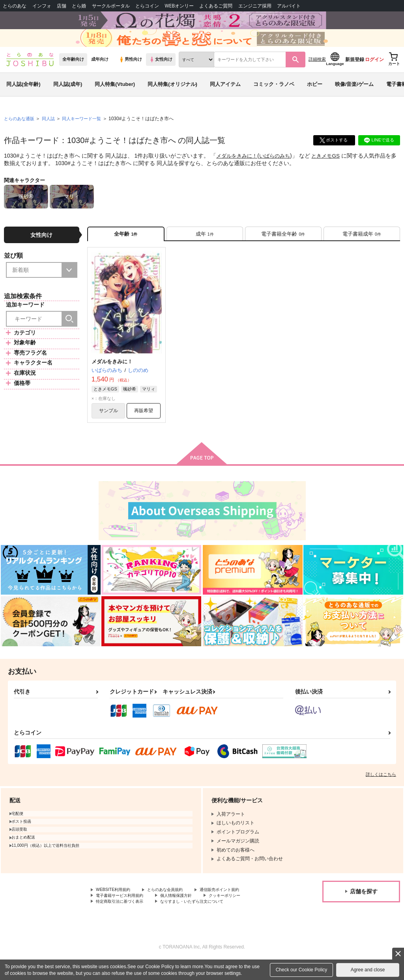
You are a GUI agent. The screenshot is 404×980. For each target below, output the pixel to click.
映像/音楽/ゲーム (354, 96)
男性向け (130, 71)
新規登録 (355, 71)
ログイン (374, 71)
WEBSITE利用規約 (116, 907)
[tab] (205, 247)
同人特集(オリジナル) (172, 96)
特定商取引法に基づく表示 (124, 920)
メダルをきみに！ (238, 168)
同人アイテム (225, 96)
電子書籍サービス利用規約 (124, 913)
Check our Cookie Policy (302, 970)
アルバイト (289, 6)
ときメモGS (332, 168)
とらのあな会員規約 (174, 907)
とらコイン (147, 6)
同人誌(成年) (68, 96)
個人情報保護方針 (189, 913)
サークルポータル (111, 6)
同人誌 (52, 130)
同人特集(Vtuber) (115, 96)
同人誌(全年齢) (23, 96)
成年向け (100, 71)
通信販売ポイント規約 (236, 907)
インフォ (42, 6)
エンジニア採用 (255, 6)
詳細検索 (317, 71)
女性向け (161, 71)
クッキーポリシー (243, 913)
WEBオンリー (179, 6)
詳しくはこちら (381, 791)
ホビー (315, 96)
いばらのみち (279, 168)
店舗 (62, 6)
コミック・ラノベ (274, 96)
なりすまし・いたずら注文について (208, 920)
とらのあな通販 (21, 130)
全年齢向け (73, 71)
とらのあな (15, 6)
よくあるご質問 (216, 6)
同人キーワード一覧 (87, 130)
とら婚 (79, 6)
